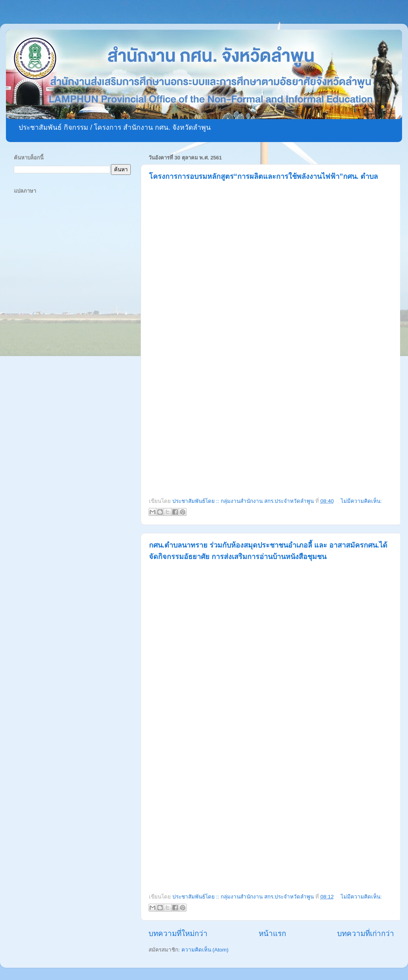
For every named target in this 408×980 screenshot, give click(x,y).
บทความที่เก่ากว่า (366, 934)
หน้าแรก (272, 934)
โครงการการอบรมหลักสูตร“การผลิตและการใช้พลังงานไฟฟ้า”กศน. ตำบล (263, 176)
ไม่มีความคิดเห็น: (361, 501)
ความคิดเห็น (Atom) (205, 950)
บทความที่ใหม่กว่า (178, 934)
